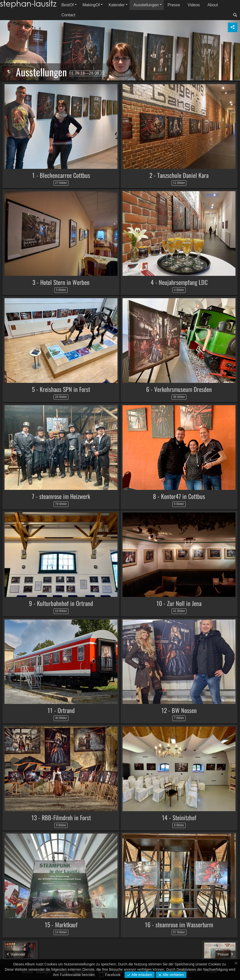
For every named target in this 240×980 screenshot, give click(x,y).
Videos (194, 5)
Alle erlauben (141, 975)
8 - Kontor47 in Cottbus (179, 496)
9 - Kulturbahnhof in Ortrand (61, 603)
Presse (174, 5)
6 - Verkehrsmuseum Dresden (179, 389)
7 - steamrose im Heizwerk (61, 496)
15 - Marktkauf (61, 924)
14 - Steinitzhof (179, 817)
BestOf (68, 5)
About (213, 5)
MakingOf (91, 5)
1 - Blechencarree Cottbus (61, 175)
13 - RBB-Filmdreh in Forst (61, 817)
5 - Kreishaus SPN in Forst (61, 389)
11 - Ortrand (61, 710)
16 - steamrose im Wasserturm (179, 924)
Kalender (116, 5)
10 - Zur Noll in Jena (179, 603)
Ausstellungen (146, 5)
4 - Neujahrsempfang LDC (179, 282)
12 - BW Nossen (179, 710)
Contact (68, 15)
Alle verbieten (173, 975)
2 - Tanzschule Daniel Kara (179, 175)
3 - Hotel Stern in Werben (61, 282)
